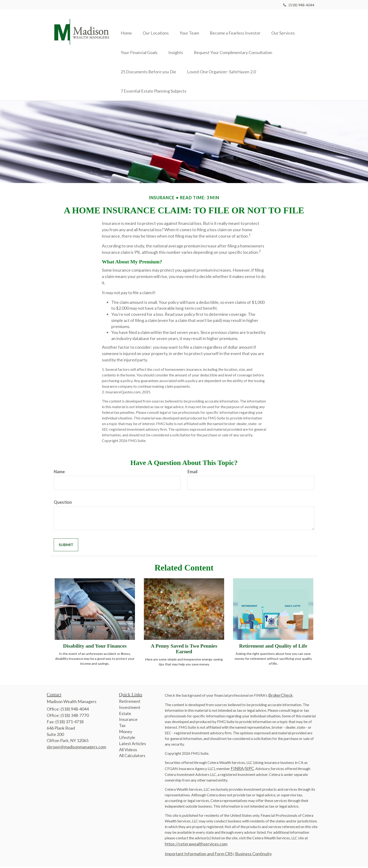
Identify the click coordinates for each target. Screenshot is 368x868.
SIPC (249, 770)
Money (126, 733)
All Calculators (132, 757)
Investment (130, 709)
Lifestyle (127, 739)
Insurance (128, 721)
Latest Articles (132, 745)
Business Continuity (253, 855)
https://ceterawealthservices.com (196, 845)
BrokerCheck (280, 697)
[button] (157, 26)
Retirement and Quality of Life (273, 647)
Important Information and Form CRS (199, 855)
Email (193, 473)
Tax (122, 727)
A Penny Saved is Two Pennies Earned (184, 650)
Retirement (130, 703)
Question (63, 504)
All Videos (128, 751)
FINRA (237, 770)
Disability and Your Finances (95, 647)
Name (59, 473)
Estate (125, 715)
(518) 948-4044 (299, 5)
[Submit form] (66, 546)
